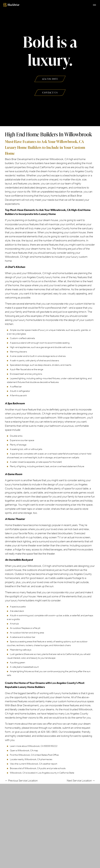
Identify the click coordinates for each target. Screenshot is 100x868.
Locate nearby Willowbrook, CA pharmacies (31, 759)
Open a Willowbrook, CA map (24, 750)
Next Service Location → (81, 781)
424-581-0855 (49, 732)
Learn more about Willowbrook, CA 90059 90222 (34, 746)
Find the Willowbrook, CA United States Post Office (34, 755)
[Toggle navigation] (94, 5)
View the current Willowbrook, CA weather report (34, 764)
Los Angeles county (47, 773)
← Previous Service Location (21, 781)
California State (67, 773)
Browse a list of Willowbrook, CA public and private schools (38, 768)
